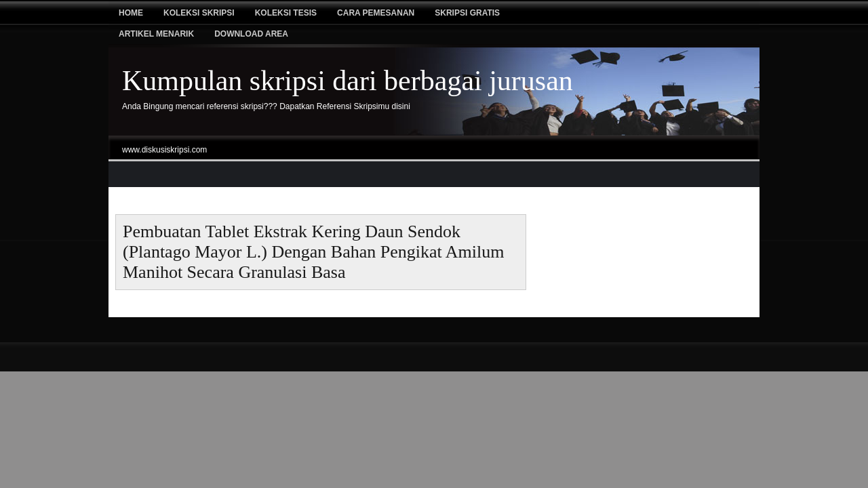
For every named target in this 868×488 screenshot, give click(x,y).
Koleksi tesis (286, 13)
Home (131, 13)
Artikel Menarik (156, 34)
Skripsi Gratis (467, 13)
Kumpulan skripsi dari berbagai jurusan (348, 81)
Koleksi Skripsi (199, 13)
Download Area (251, 34)
